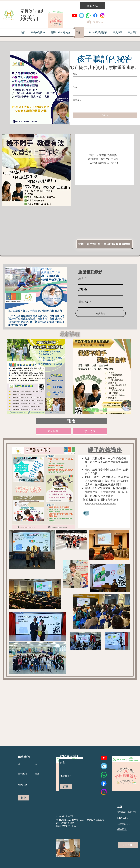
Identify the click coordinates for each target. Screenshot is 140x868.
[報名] (72, 421)
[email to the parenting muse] (81, 15)
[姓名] (104, 79)
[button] (98, 33)
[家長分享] (90, 431)
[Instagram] (102, 15)
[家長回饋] (53, 431)
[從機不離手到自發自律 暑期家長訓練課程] (104, 244)
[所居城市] (104, 106)
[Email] (104, 93)
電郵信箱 (84, 302)
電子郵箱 (22, 774)
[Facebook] (95, 15)
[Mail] (86, 513)
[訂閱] (66, 787)
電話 (37, 774)
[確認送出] (101, 313)
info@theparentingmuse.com (100, 504)
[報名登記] (93, 6)
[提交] (24, 798)
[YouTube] (74, 15)
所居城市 (77, 100)
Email (75, 87)
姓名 (75, 74)
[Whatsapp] (88, 15)
